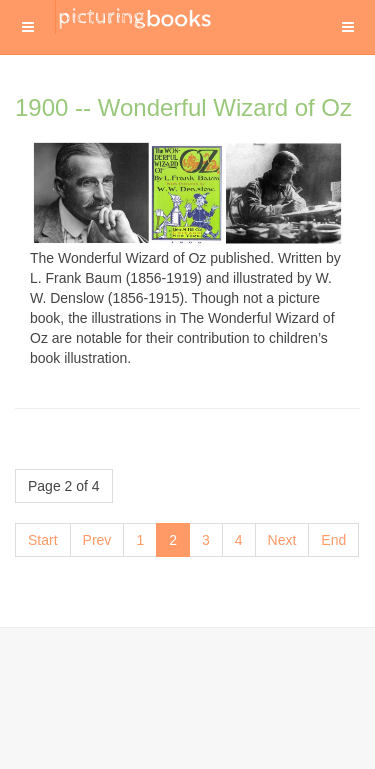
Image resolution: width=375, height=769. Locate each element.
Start (43, 540)
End (333, 540)
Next (282, 540)
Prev (97, 540)
